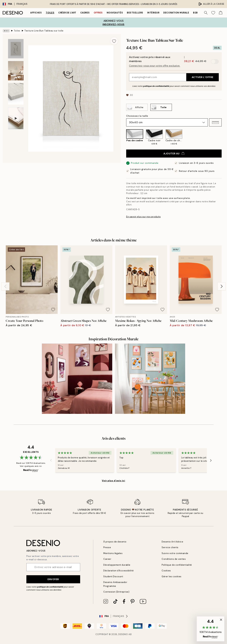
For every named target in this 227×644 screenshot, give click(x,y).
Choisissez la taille (137, 116)
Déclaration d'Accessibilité (118, 571)
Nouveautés (115, 13)
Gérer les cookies (172, 576)
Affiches (36, 13)
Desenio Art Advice (172, 542)
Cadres (85, 13)
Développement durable (117, 565)
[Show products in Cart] (221, 13)
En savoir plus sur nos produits (143, 217)
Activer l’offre (203, 77)
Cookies (166, 571)
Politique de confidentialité (177, 565)
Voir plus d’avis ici (113, 481)
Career (107, 559)
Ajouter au (174, 154)
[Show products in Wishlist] (213, 13)
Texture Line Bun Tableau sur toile (44, 31)
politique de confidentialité (156, 86)
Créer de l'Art (67, 13)
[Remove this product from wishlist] (114, 41)
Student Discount (113, 576)
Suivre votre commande (175, 553)
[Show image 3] (16, 94)
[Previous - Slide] (5, 286)
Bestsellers (135, 13)
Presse (107, 547)
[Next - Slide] (222, 286)
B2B (195, 13)
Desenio (123, 634)
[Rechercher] (206, 13)
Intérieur (153, 13)
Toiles (50, 13)
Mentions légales (113, 553)
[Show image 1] (16, 49)
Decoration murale (176, 13)
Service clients (170, 547)
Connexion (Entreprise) (116, 592)
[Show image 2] (16, 71)
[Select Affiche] (137, 107)
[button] (215, 122)
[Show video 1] (16, 118)
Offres (98, 13)
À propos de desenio (115, 542)
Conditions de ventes (174, 559)
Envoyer (53, 579)
